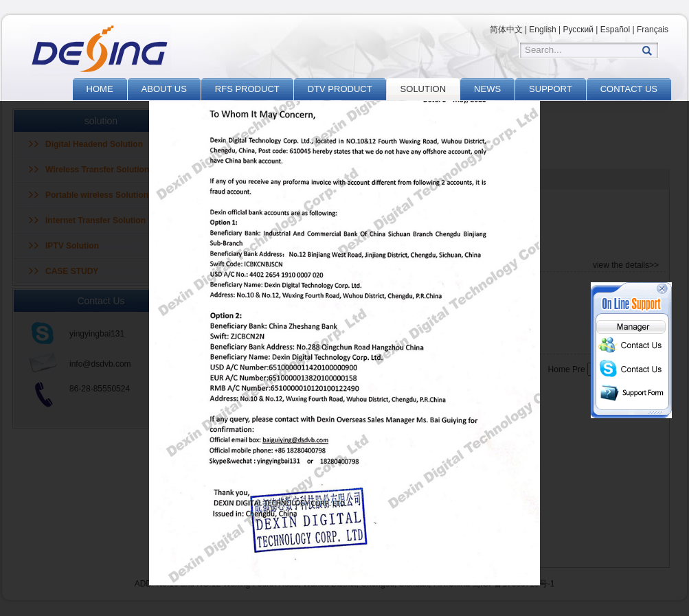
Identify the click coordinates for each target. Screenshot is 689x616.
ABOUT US (164, 89)
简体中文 (506, 30)
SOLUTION (423, 89)
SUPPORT (551, 89)
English (542, 30)
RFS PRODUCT (247, 89)
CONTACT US (629, 89)
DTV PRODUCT (340, 89)
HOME (100, 89)
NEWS (487, 89)
